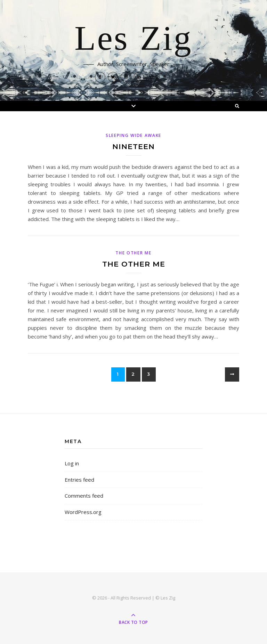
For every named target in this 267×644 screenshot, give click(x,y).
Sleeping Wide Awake (133, 135)
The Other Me (133, 253)
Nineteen (133, 146)
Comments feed (84, 496)
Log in (72, 463)
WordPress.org (83, 512)
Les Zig (133, 39)
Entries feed (79, 480)
